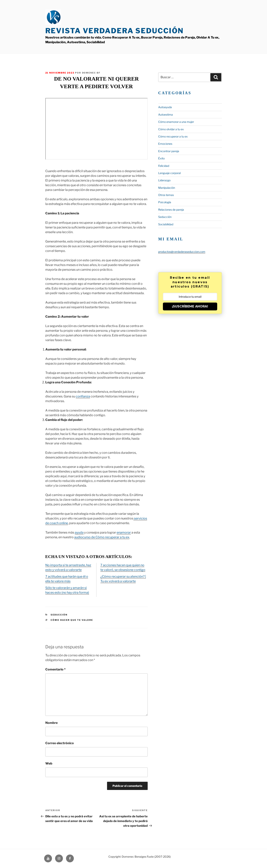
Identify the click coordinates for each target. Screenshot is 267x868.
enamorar (124, 532)
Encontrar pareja (169, 151)
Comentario (55, 669)
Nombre (51, 723)
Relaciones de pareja (171, 210)
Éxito (161, 158)
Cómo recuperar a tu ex (173, 136)
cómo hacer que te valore (72, 620)
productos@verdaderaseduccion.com (182, 252)
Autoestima (166, 115)
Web (49, 763)
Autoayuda (165, 107)
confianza (83, 396)
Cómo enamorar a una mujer (176, 122)
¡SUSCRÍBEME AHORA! (190, 306)
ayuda (79, 532)
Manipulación (167, 188)
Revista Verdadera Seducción (115, 31)
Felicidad (164, 166)
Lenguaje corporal (169, 173)
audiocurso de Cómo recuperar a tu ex (102, 537)
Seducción (59, 615)
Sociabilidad (166, 224)
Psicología (165, 202)
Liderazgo (164, 180)
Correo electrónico (60, 743)
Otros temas (166, 195)
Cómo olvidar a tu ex (171, 129)
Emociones (165, 144)
